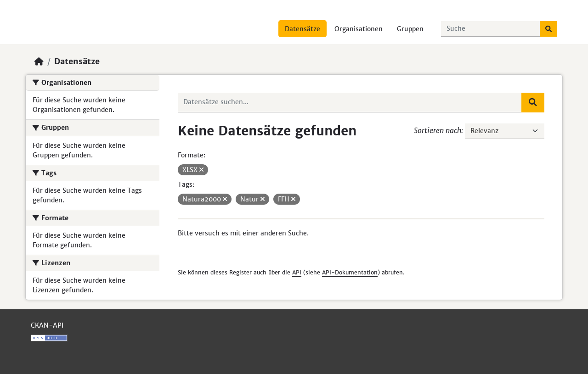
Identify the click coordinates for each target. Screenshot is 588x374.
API (297, 272)
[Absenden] (548, 29)
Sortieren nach (438, 130)
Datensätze (302, 29)
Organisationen (359, 29)
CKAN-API (47, 325)
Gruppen (410, 29)
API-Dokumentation (350, 272)
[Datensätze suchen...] (491, 29)
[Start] (39, 61)
